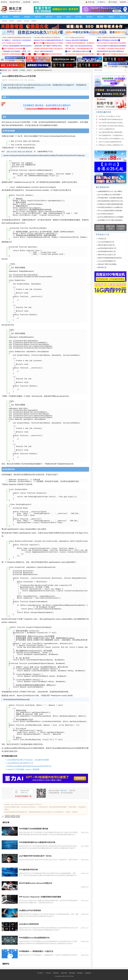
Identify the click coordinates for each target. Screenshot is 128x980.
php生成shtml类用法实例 (29, 924)
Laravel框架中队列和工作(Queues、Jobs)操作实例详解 (28, 760)
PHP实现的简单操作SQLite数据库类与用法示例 (37, 842)
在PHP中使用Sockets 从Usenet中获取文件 (36, 883)
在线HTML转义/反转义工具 (107, 255)
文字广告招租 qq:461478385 (75, 37)
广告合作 (48, 973)
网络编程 (27, 17)
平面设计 (111, 17)
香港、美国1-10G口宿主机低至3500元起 (79, 46)
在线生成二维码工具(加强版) (107, 264)
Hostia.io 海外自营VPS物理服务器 (77, 40)
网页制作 (16, 17)
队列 (18, 817)
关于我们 (40, 973)
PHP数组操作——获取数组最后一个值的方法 (36, 951)
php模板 (34, 21)
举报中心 (102, 2)
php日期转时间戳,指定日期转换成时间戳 (112, 132)
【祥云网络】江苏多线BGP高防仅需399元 (111, 49)
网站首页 (5, 17)
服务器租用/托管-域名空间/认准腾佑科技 (111, 51)
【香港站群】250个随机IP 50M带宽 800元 (48, 46)
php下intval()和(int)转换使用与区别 (110, 142)
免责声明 (64, 973)
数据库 (59, 17)
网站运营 (100, 17)
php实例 (19, 21)
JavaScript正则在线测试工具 (107, 261)
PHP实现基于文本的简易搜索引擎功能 (33, 829)
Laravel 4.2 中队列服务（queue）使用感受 (23, 769)
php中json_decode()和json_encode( (110, 116)
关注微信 (114, 2)
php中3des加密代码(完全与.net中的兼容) (111, 217)
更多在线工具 (102, 267)
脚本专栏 (38, 17)
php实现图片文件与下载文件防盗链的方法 (111, 220)
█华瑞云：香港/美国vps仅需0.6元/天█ (78, 51)
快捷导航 (124, 2)
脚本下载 (49, 17)
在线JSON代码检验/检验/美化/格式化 (110, 258)
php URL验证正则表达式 (106, 214)
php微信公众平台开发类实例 (30, 910)
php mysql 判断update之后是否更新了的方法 (112, 195)
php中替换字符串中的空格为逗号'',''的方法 (35, 856)
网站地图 (72, 973)
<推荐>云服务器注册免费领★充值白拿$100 (17, 37)
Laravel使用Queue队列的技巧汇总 (20, 763)
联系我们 (56, 973)
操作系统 (89, 17)
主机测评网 (26, 2)
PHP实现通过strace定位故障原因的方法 (34, 938)
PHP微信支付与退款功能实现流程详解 (110, 204)
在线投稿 (88, 973)
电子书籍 (79, 17)
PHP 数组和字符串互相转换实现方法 (111, 119)
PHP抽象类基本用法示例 (28, 870)
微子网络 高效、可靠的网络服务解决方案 (79, 49)
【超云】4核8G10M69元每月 (43, 51)
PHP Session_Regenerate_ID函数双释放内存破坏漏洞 (40, 897)
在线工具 (36, 2)
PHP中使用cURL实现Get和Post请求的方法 (113, 126)
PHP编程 (22, 70)
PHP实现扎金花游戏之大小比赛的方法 (110, 207)
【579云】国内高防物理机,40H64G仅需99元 (17, 46)
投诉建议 (80, 973)
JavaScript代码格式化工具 (106, 242)
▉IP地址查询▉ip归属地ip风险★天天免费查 (48, 43)
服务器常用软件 (15, 2)
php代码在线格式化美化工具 (107, 248)
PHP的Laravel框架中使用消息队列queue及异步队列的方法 (29, 766)
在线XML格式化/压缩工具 (106, 245)
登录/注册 (91, 2)
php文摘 (27, 21)
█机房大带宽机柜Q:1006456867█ (108, 40)
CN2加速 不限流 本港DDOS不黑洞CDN (47, 37)
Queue (13, 817)
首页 (9, 70)
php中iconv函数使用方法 (107, 129)
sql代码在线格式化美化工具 (107, 251)
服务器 (68, 17)
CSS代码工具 (102, 239)
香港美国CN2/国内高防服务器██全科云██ (16, 54)
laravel (7, 817)
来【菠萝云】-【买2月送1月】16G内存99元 (17, 40)
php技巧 (12, 21)
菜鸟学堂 (4, 2)
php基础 (4, 21)
